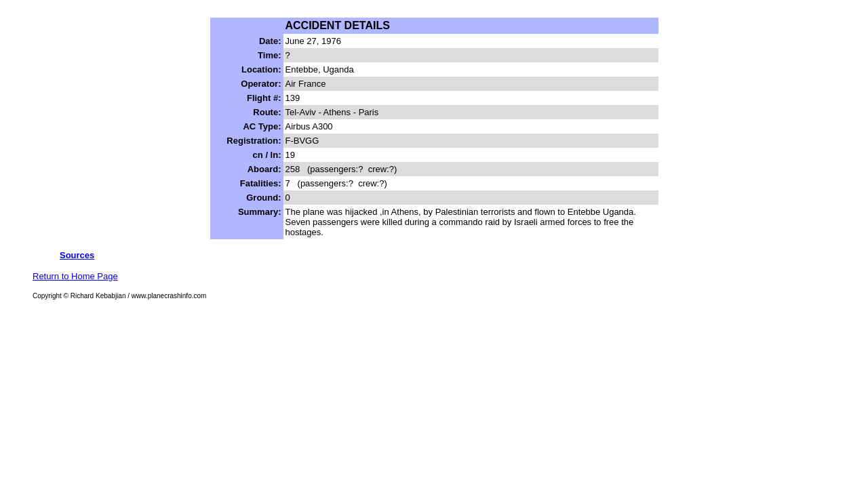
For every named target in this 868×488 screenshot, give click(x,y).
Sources (77, 255)
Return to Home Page (75, 276)
